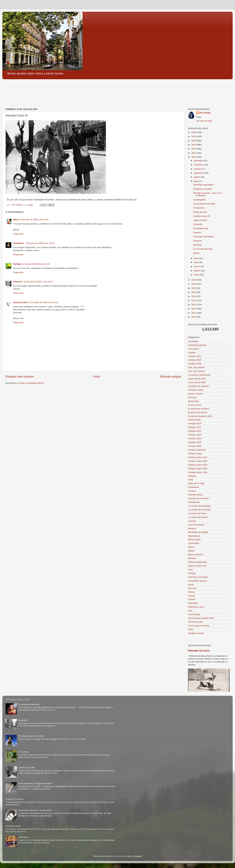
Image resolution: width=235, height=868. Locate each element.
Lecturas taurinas (196, 525)
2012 (194, 309)
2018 (194, 284)
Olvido (196, 253)
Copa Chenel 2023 (197, 379)
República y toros (196, 607)
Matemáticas (194, 536)
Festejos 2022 (195, 431)
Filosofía (192, 476)
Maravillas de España (198, 532)
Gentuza (192, 491)
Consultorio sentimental (199, 375)
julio (196, 181)
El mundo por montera (198, 409)
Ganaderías (194, 487)
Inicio (97, 376)
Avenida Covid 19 (202, 216)
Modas (191, 547)
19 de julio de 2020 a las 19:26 (40, 243)
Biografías (23, 720)
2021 (194, 153)
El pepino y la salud (202, 189)
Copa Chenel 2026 (197, 382)
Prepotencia (199, 208)
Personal (192, 588)
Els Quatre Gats (201, 228)
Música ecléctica (196, 555)
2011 (194, 313)
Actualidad (193, 341)
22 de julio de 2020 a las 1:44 (36, 264)
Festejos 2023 (195, 435)
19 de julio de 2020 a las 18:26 (34, 220)
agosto (197, 177)
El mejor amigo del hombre (31, 736)
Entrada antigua (171, 376)
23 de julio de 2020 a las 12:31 (44, 302)
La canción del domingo (199, 506)
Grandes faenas (196, 495)
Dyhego (17, 264)
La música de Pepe (197, 513)
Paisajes (192, 573)
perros (191, 585)
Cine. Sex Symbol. (197, 371)
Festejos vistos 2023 (198, 461)
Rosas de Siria (200, 212)
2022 (194, 149)
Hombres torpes (13, 826)
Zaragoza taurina (196, 633)
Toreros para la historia (199, 626)
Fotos (191, 480)
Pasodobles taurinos (198, 581)
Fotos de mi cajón (196, 483)
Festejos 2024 (195, 439)
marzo (197, 266)
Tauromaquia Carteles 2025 (201, 618)
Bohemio (197, 245)
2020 (194, 157)
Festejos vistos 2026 (198, 472)
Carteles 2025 (195, 360)
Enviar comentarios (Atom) (31, 383)
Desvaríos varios (196, 390)
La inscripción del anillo (204, 204)
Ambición (198, 241)
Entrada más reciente (20, 376)
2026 (194, 132)
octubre (198, 169)
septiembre (199, 173)
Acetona (197, 233)
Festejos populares (197, 450)
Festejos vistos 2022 (198, 457)
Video (191, 629)
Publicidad (193, 603)
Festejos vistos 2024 (198, 465)
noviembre (199, 165)
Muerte (191, 551)
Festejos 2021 (195, 427)
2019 (194, 280)
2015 (194, 296)
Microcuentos (194, 540)
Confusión (198, 224)
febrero (197, 271)
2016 (194, 292)
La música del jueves (198, 517)
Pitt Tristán (205, 113)
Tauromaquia (194, 614)
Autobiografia (200, 200)
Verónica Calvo (21, 302)
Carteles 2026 (195, 364)
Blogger (138, 856)
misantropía (194, 543)
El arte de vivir (195, 405)
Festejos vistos (195, 454)
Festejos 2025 (195, 442)
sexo (190, 611)
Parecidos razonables (204, 185)
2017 (194, 288)
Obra (190, 570)
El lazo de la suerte (14, 799)
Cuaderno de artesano (198, 386)
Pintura (191, 592)
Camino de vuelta (27, 768)
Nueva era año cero (197, 566)
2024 (194, 141)
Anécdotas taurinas (197, 345)
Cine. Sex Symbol (196, 367)
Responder (18, 234)
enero (197, 275)
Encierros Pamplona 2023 (200, 416)
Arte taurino (193, 349)
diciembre (199, 161)
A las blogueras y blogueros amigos (35, 783)
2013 (194, 305)
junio (196, 258)
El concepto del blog (203, 249)
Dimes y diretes (195, 394)
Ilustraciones (194, 502)
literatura (192, 528)
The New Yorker (196, 622)
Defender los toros (199, 651)
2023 (194, 145)
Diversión (192, 397)
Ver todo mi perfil (204, 121)
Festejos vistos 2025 (198, 469)
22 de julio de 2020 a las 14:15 (38, 282)
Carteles (192, 353)
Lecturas (192, 521)
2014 (194, 301)
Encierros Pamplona (198, 412)
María (16, 220)
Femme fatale (195, 420)
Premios (192, 599)
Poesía (191, 596)
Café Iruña (23, 837)
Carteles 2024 (195, 356)
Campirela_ (19, 243)
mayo (197, 262)
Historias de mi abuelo (198, 498)
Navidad (192, 558)
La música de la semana (199, 510)
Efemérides (193, 401)
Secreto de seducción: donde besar (35, 810)
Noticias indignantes (197, 562)
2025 (194, 136)
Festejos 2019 (195, 424)
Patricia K (18, 282)
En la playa (24, 752)
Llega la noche (200, 220)
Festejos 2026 (195, 446)
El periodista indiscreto (29, 704)
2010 (194, 317)
